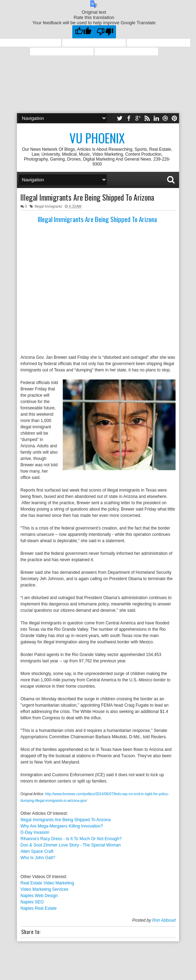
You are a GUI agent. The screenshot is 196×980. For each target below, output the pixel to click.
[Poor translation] (105, 32)
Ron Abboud (164, 920)
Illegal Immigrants (48, 206)
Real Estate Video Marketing (47, 883)
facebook (129, 118)
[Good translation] (83, 32)
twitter (120, 118)
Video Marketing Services (44, 889)
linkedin (156, 118)
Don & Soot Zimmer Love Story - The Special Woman (71, 845)
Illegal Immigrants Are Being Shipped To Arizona (87, 197)
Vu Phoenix (97, 138)
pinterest (174, 118)
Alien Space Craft (37, 851)
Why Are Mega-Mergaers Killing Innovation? (62, 826)
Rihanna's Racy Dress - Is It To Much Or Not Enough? (71, 839)
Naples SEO (32, 902)
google (138, 118)
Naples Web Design (39, 896)
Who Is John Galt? (38, 858)
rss (147, 118)
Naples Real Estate (39, 908)
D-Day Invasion (35, 832)
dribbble (165, 118)
